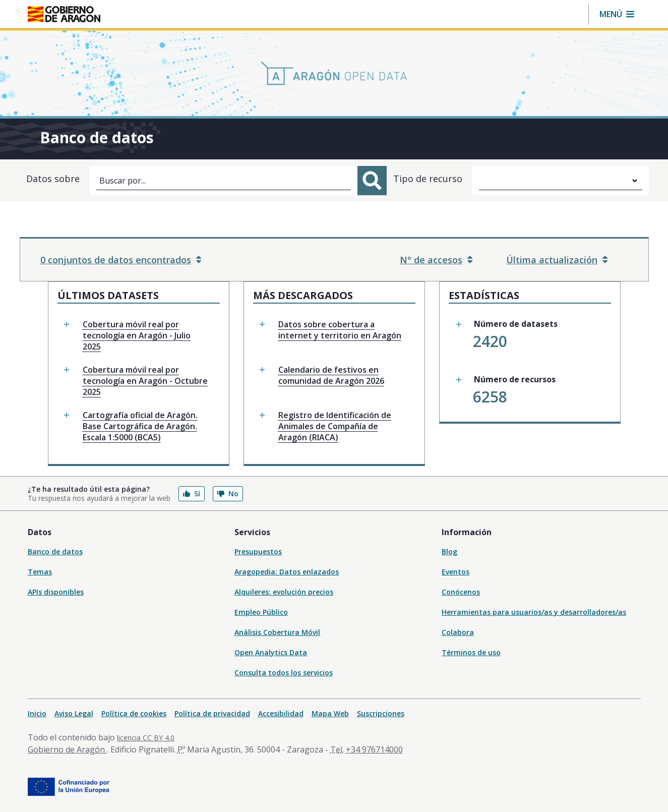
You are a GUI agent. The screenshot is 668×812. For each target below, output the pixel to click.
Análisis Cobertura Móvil (277, 632)
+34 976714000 (374, 749)
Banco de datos (55, 552)
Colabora (458, 632)
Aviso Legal (74, 713)
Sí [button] (192, 494)
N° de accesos (436, 260)
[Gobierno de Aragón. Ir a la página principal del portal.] (64, 14)
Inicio (37, 713)
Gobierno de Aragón (67, 749)
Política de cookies (134, 713)
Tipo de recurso (428, 179)
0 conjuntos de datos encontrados (121, 260)
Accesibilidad (281, 713)
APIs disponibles (56, 592)
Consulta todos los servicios (284, 673)
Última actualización (557, 260)
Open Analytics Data (271, 652)
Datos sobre (53, 179)
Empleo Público (261, 612)
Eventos (456, 572)
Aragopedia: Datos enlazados (287, 572)
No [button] (228, 494)
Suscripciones (381, 713)
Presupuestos (258, 552)
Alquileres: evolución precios (284, 592)
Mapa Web (330, 713)
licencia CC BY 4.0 (146, 738)
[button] (617, 14)
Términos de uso (471, 652)
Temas (40, 572)
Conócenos (461, 592)
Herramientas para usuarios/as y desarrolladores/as (534, 612)
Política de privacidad (212, 713)
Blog (449, 552)
